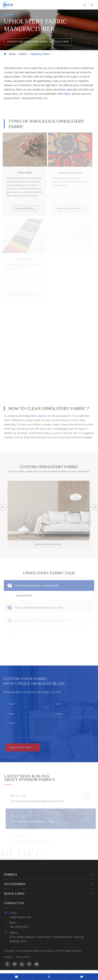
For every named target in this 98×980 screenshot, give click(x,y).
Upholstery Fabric (40, 54)
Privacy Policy (23, 957)
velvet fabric (64, 94)
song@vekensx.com (20, 917)
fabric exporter (38, 414)
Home (12, 54)
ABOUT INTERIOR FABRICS (30, 778)
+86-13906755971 (19, 927)
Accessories (15, 884)
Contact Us (14, 903)
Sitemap (8, 957)
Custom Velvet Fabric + (24, 208)
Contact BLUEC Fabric (24, 747)
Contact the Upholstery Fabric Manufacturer (38, 42)
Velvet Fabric (24, 173)
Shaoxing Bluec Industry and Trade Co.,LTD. (39, 951)
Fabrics (23, 54)
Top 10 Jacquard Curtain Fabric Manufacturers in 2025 (38, 801)
